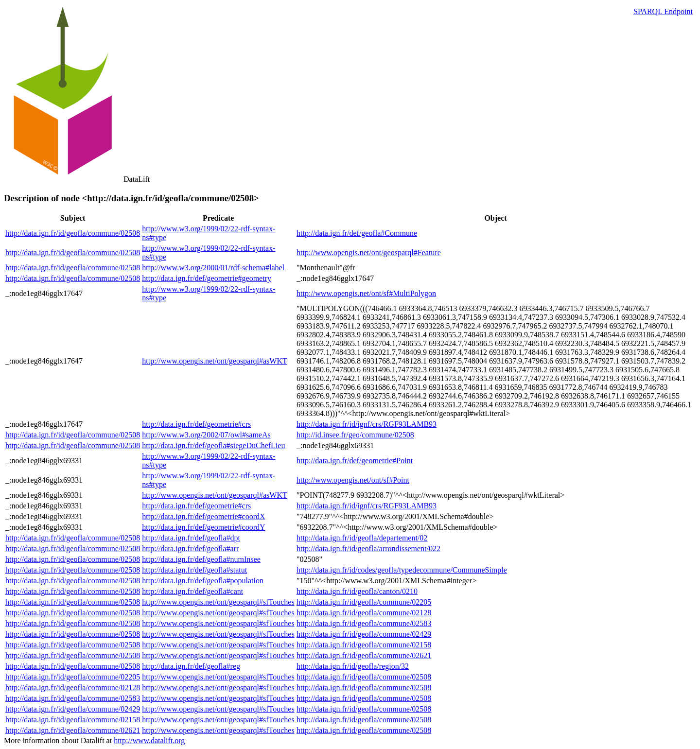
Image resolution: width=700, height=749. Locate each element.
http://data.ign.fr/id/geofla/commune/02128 (364, 613)
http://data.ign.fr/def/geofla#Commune (357, 233)
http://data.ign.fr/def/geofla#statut (194, 570)
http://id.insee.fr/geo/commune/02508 (355, 435)
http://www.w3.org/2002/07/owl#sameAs (206, 435)
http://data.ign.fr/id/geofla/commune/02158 (364, 645)
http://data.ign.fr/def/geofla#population (203, 581)
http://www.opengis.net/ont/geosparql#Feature (369, 253)
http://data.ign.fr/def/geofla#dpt (191, 538)
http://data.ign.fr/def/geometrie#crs (196, 424)
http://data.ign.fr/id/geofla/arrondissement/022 (368, 549)
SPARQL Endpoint (663, 11)
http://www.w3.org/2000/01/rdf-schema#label (213, 268)
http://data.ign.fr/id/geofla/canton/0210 (357, 591)
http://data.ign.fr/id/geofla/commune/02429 (364, 634)
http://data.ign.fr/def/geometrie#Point (355, 461)
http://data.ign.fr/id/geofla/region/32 (353, 666)
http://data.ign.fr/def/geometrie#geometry (207, 278)
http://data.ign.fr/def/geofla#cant (192, 591)
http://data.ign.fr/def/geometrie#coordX (203, 516)
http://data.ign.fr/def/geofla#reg (191, 666)
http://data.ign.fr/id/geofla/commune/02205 (364, 602)
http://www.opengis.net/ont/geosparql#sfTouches (218, 602)
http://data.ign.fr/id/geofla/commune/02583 (364, 623)
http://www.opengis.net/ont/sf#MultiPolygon (366, 293)
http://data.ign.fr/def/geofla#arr (190, 549)
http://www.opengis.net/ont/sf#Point (353, 480)
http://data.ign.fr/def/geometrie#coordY (203, 527)
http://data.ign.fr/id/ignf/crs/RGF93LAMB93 (367, 424)
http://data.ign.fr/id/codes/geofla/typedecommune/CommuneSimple (402, 570)
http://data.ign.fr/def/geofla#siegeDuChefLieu (213, 445)
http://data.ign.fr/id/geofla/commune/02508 (73, 233)
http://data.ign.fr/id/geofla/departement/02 (362, 538)
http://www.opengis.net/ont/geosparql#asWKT (214, 361)
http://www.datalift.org (149, 740)
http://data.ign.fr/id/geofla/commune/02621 (364, 655)
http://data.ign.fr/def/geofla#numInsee (201, 559)
